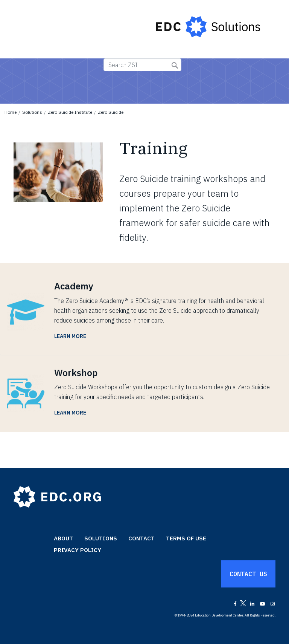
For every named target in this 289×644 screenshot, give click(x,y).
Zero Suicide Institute (70, 112)
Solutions (32, 112)
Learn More (70, 336)
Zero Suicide (111, 112)
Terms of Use (186, 538)
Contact (141, 538)
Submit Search (175, 65)
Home (11, 112)
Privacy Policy (78, 550)
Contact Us (248, 574)
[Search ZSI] (142, 65)
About (63, 538)
